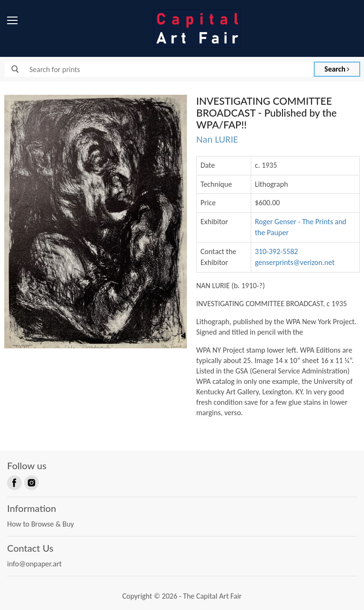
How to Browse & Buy (41, 524)
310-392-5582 (277, 251)
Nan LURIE (217, 139)
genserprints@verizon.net (295, 262)
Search (337, 69)
